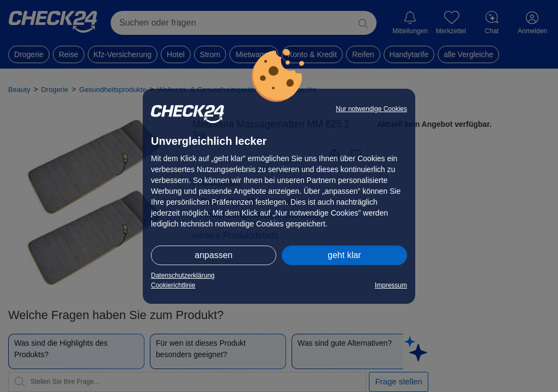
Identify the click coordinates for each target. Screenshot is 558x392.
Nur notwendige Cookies (371, 109)
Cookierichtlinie (173, 285)
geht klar (344, 255)
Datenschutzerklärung (183, 275)
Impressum (391, 285)
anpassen (213, 255)
